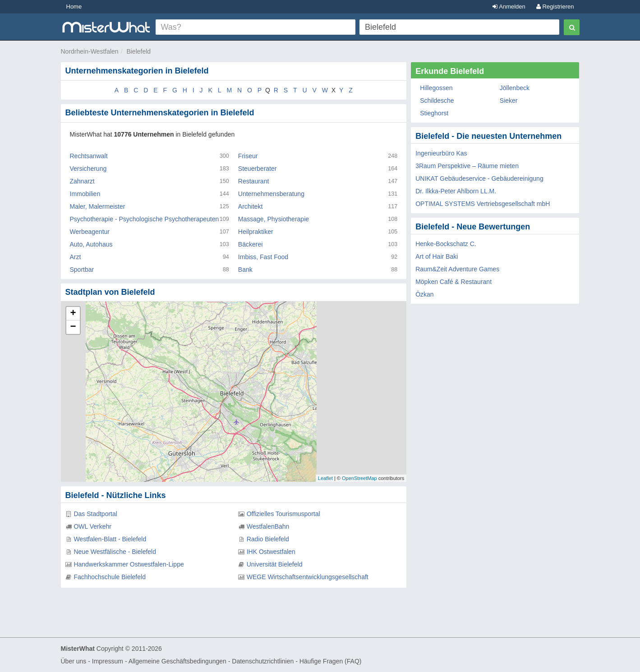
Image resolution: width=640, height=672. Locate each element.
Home (74, 7)
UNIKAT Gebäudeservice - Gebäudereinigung (479, 178)
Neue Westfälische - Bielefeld (115, 552)
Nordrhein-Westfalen (90, 51)
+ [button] (73, 314)
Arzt (76, 257)
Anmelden (509, 7)
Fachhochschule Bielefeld (110, 577)
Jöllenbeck (515, 88)
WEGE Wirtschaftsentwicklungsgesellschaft (308, 577)
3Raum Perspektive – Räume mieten (467, 166)
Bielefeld (138, 51)
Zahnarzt (82, 181)
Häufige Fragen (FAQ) (331, 661)
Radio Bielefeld (268, 539)
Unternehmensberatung (271, 194)
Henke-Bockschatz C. (446, 244)
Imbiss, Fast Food (263, 257)
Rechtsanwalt (89, 156)
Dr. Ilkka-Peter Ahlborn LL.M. (456, 191)
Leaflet (325, 478)
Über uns (74, 661)
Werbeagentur (90, 232)
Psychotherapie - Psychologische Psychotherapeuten (145, 219)
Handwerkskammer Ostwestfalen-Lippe (129, 564)
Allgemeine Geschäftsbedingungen (177, 661)
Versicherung (88, 169)
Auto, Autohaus (91, 244)
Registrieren (555, 7)
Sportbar (82, 270)
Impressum (108, 661)
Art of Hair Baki (437, 256)
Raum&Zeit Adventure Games (457, 269)
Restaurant (253, 181)
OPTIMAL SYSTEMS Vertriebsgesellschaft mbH (483, 204)
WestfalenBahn (268, 526)
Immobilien (85, 194)
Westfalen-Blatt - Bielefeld (110, 539)
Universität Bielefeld (275, 564)
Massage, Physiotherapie (274, 219)
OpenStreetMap (359, 478)
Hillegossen (436, 88)
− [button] (73, 327)
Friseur (248, 156)
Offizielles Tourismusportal (283, 514)
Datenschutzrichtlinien (263, 661)
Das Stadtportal (95, 514)
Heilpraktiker (256, 232)
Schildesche (437, 101)
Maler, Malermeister (98, 206)
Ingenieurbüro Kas (441, 153)
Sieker (509, 101)
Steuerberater (258, 169)
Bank (245, 270)
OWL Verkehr (92, 526)
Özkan (424, 294)
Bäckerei (250, 244)
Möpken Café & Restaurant (454, 282)
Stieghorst (434, 113)
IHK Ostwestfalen (271, 552)
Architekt (250, 206)
